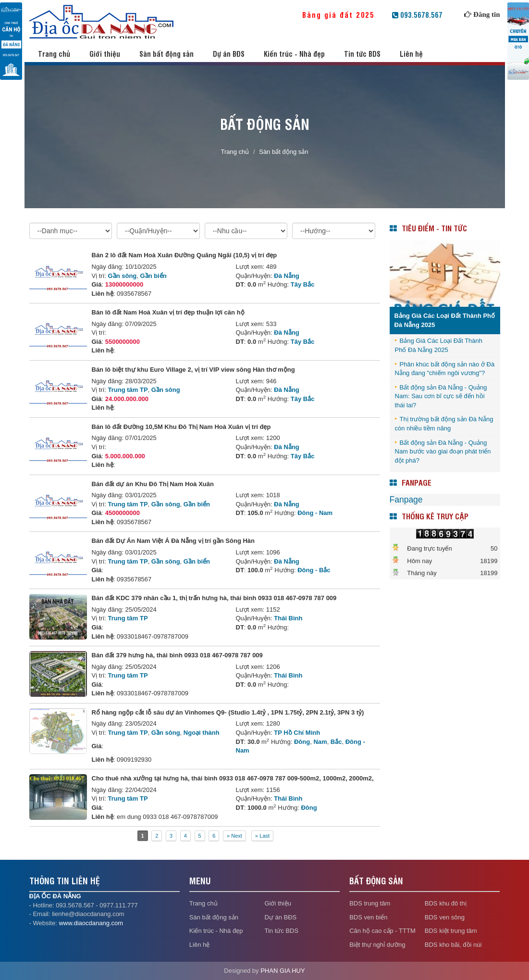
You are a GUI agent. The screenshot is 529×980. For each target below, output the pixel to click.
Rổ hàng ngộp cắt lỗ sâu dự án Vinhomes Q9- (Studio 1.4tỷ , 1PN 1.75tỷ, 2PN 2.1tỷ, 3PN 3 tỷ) (228, 712)
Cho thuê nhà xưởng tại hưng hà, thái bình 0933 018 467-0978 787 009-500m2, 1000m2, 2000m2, (233, 778)
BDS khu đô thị (446, 903)
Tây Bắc (303, 284)
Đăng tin (486, 14)
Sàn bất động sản (166, 54)
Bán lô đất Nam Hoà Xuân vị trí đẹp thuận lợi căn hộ (168, 312)
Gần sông (123, 276)
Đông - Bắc (314, 570)
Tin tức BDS (362, 54)
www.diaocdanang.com (91, 923)
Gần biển (154, 276)
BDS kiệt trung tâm (451, 931)
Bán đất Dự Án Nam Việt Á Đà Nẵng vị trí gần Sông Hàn (173, 541)
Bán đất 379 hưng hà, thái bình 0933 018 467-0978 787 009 (177, 655)
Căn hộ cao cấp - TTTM (382, 931)
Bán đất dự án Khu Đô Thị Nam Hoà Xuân (153, 484)
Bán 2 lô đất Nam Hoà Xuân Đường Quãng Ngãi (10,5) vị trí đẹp (185, 255)
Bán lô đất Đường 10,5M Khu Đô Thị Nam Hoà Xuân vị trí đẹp (181, 427)
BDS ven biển (368, 917)
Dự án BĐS (229, 54)
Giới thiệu (105, 54)
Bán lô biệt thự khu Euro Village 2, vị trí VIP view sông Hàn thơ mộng (193, 370)
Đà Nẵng (287, 276)
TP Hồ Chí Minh (297, 733)
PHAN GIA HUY (283, 971)
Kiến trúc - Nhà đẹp (294, 54)
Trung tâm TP (128, 390)
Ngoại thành (202, 733)
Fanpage (406, 500)
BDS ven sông (445, 917)
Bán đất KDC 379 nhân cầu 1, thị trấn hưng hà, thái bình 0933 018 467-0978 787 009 (214, 598)
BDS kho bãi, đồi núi (453, 945)
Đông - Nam (315, 513)
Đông (302, 742)
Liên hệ (411, 54)
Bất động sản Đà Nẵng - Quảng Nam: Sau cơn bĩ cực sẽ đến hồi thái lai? (441, 396)
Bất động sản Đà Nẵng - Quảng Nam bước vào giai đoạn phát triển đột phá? (443, 452)
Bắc (336, 742)
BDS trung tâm (370, 903)
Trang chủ (54, 54)
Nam (320, 742)
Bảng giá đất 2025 (346, 15)
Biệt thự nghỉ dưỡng (377, 945)
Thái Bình (288, 618)
